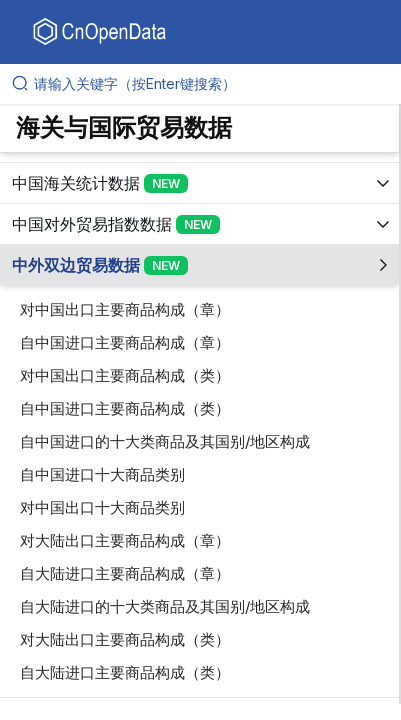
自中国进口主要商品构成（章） (125, 342)
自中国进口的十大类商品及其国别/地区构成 (165, 441)
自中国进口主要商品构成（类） (125, 408)
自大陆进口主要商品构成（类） (125, 672)
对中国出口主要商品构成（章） (125, 309)
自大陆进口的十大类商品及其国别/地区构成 (165, 606)
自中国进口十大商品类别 (102, 474)
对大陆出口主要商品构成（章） (125, 540)
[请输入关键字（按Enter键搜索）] (208, 84)
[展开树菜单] (199, 183)
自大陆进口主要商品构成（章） (125, 573)
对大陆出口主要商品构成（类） (125, 639)
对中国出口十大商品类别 (102, 507)
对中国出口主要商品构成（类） (125, 375)
